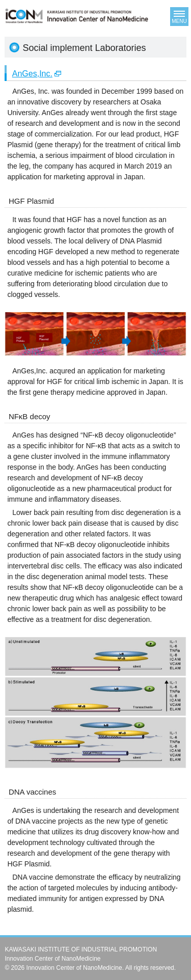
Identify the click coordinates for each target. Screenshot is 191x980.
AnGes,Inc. (32, 74)
